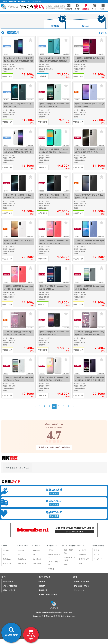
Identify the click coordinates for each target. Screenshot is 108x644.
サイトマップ (79, 590)
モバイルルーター (54, 556)
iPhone (4, 546)
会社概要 (42, 582)
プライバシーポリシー (83, 586)
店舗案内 (42, 586)
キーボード (98, 559)
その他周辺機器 (98, 546)
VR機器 (51, 569)
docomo (6, 550)
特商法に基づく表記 (81, 582)
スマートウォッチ (54, 563)
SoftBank (7, 559)
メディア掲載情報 (10, 586)
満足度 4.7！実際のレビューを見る (54, 447)
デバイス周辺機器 (69, 546)
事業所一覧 (43, 590)
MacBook (82, 555)
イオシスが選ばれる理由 (48, 595)
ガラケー (52, 550)
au (4, 555)
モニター (97, 550)
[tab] (55, 22)
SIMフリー (7, 563)
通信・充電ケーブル (69, 552)
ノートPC (82, 550)
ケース (66, 564)
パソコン (81, 546)
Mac (80, 563)
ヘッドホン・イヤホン (69, 559)
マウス (96, 555)
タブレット (36, 546)
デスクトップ (84, 559)
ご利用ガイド (8, 582)
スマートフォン (22, 546)
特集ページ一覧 (9, 590)
